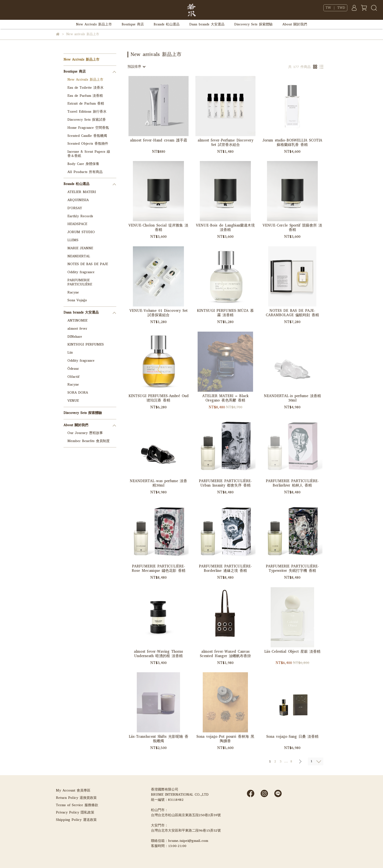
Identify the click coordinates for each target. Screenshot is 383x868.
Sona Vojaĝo (77, 300)
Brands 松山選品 (167, 24)
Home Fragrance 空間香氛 (88, 128)
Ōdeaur (73, 369)
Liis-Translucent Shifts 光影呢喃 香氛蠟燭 (159, 739)
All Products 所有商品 (85, 172)
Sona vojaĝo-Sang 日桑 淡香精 (292, 737)
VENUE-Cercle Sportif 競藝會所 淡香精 (292, 228)
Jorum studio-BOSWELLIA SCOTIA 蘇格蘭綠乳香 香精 (292, 142)
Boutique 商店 (133, 24)
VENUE (73, 401)
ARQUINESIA (78, 200)
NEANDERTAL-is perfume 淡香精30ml (292, 398)
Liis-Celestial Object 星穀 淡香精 (292, 652)
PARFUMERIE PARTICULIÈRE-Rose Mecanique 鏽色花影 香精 (159, 568)
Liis (70, 353)
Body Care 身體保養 (83, 164)
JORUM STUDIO (81, 232)
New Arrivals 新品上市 (94, 24)
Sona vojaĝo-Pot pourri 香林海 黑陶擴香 (225, 739)
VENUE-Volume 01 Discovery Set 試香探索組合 (159, 313)
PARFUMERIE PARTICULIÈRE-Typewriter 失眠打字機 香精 (292, 568)
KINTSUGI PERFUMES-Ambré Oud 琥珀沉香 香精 (159, 398)
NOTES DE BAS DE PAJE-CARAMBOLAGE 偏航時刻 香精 (292, 313)
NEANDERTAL (79, 256)
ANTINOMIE (77, 320)
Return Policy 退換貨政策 (76, 798)
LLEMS (73, 240)
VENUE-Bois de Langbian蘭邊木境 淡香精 (225, 228)
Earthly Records (80, 216)
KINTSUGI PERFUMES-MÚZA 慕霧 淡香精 (225, 313)
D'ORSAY (75, 208)
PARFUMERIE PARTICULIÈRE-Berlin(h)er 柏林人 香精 (292, 483)
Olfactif (73, 377)
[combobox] (136, 67)
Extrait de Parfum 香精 (86, 103)
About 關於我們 (295, 24)
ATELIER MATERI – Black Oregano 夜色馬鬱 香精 (225, 398)
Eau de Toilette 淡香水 (85, 88)
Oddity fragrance (81, 272)
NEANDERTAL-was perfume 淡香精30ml (158, 483)
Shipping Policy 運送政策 (76, 820)
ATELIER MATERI (82, 192)
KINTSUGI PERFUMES (86, 344)
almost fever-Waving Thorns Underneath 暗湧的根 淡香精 (158, 654)
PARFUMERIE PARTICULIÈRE (80, 282)
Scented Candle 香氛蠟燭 (87, 136)
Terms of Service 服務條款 (77, 805)
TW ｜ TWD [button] (335, 8)
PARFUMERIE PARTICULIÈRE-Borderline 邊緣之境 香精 (225, 568)
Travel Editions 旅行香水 (87, 112)
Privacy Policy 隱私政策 (75, 812)
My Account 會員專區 (73, 790)
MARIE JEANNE (80, 248)
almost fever (77, 329)
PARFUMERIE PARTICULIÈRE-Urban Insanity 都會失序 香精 (225, 483)
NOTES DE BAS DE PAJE (88, 264)
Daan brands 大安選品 (207, 24)
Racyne (73, 292)
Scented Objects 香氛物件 (88, 144)
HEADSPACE (77, 224)
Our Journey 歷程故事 (85, 433)
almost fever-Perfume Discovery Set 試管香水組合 (225, 142)
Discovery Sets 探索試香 (87, 120)
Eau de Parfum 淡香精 (85, 96)
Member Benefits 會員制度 (89, 441)
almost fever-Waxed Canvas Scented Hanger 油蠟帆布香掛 (225, 654)
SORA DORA (78, 393)
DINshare (75, 337)
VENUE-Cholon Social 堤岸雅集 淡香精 (158, 228)
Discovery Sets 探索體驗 (253, 24)
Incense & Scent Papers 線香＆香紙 (89, 154)
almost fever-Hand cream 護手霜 (159, 140)
